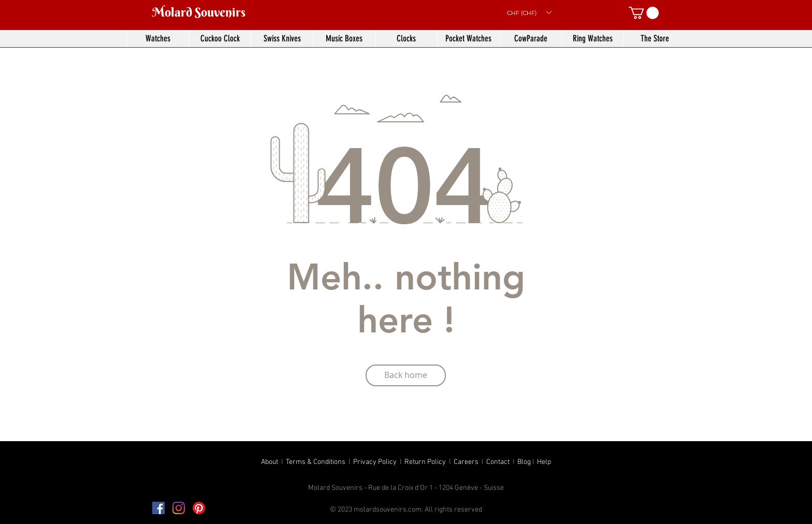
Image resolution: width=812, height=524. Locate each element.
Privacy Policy (375, 462)
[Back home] (406, 375)
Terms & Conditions (316, 462)
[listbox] (529, 12)
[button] (529, 12)
